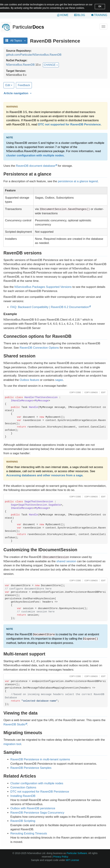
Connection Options (23, 787)
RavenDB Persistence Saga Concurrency (37, 813)
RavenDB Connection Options (39, 348)
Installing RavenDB (23, 796)
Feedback (24, 85)
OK (100, 6)
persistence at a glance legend (78, 181)
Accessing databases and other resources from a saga (44, 475)
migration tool (12, 744)
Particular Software (77, 853)
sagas (59, 380)
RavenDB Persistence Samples (31, 768)
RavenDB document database (36, 166)
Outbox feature (29, 380)
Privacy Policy (61, 857)
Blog (81, 15)
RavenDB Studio (14, 724)
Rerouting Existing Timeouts (29, 833)
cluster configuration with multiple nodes (35, 155)
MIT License (72, 860)
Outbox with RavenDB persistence (33, 808)
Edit (9, 85)
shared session (66, 561)
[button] (55, 93)
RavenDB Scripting (23, 821)
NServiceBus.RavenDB (20, 65)
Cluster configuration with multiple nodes (37, 783)
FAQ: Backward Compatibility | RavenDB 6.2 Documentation (50, 307)
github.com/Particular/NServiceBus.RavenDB (34, 55)
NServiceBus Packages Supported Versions (43, 287)
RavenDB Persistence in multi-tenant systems (40, 759)
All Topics (15, 41)
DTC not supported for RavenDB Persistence (69, 124)
